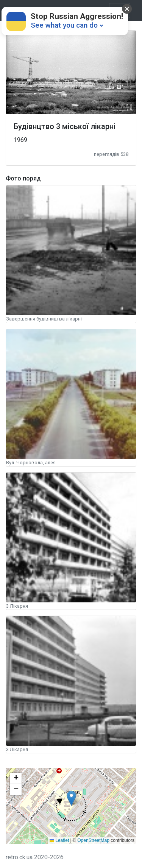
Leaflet (59, 840)
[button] (71, 806)
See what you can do (64, 25)
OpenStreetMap (93, 840)
